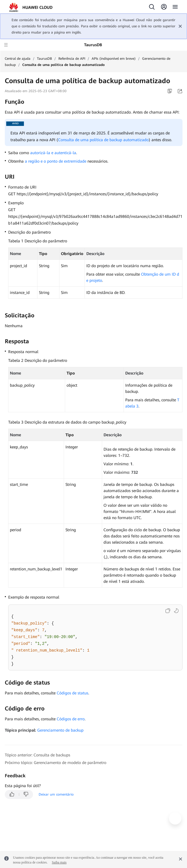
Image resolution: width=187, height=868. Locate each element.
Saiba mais (59, 862)
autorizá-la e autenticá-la (53, 153)
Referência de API (72, 59)
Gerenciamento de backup (60, 730)
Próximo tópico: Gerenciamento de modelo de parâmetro (56, 763)
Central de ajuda (18, 59)
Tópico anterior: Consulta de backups (38, 755)
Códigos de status (72, 693)
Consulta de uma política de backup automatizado (103, 140)
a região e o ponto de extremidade (56, 161)
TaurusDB (44, 59)
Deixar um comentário (56, 794)
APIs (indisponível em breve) (114, 59)
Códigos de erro (71, 719)
